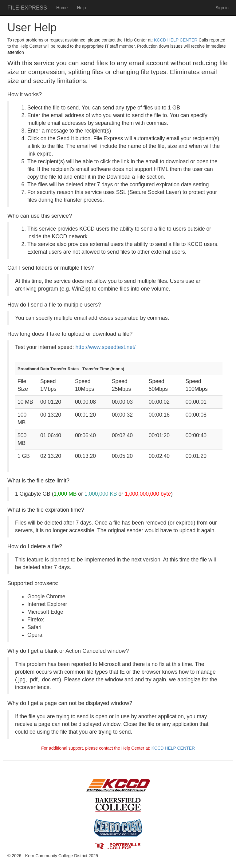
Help (81, 8)
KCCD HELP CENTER (176, 40)
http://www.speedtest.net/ (106, 347)
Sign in (222, 8)
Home (62, 8)
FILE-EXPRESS (27, 8)
